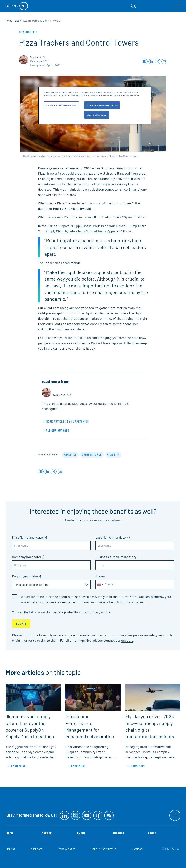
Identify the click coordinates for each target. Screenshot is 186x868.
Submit (21, 624)
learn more (18, 766)
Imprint (11, 849)
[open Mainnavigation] (177, 6)
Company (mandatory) (28, 557)
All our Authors (58, 430)
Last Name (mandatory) (113, 537)
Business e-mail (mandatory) (116, 557)
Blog (10, 833)
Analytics (82, 308)
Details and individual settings (61, 105)
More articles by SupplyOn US (67, 421)
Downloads (137, 849)
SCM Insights (28, 32)
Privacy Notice (67, 849)
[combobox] (100, 585)
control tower (92, 455)
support (127, 640)
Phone (100, 576)
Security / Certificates (103, 849)
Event (81, 833)
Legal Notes (37, 849)
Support (119, 833)
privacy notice (100, 612)
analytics (70, 455)
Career (47, 833)
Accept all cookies (97, 115)
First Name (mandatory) (29, 537)
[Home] (17, 6)
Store (152, 833)
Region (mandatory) (26, 576)
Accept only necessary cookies (102, 105)
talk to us (84, 338)
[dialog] (94, 105)
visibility (113, 455)
